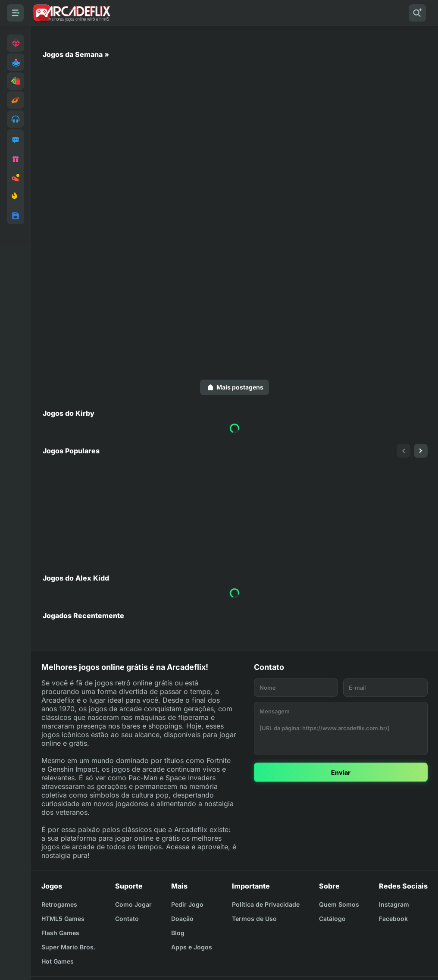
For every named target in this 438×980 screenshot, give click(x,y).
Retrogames (59, 904)
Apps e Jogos (192, 947)
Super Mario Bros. (68, 947)
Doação (182, 919)
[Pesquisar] (417, 13)
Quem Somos (339, 904)
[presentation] (404, 451)
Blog (178, 933)
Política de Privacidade (266, 904)
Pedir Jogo (187, 904)
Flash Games (60, 933)
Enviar (341, 772)
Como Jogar (133, 904)
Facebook (393, 919)
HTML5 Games (63, 919)
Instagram (394, 904)
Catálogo (332, 919)
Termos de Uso (254, 919)
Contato (127, 919)
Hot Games (58, 961)
